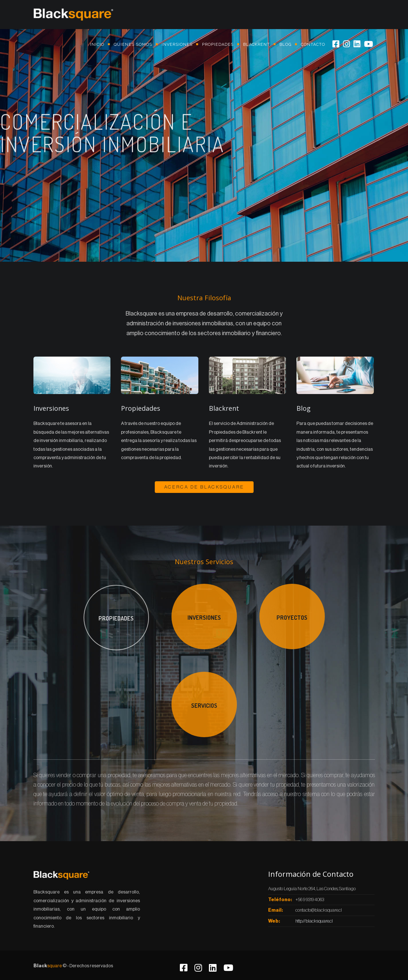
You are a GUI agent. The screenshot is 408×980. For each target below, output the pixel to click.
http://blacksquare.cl (314, 921)
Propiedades (218, 45)
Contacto (313, 45)
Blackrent (256, 45)
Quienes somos (133, 45)
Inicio (97, 45)
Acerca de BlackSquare (204, 487)
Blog (285, 45)
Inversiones (177, 45)
